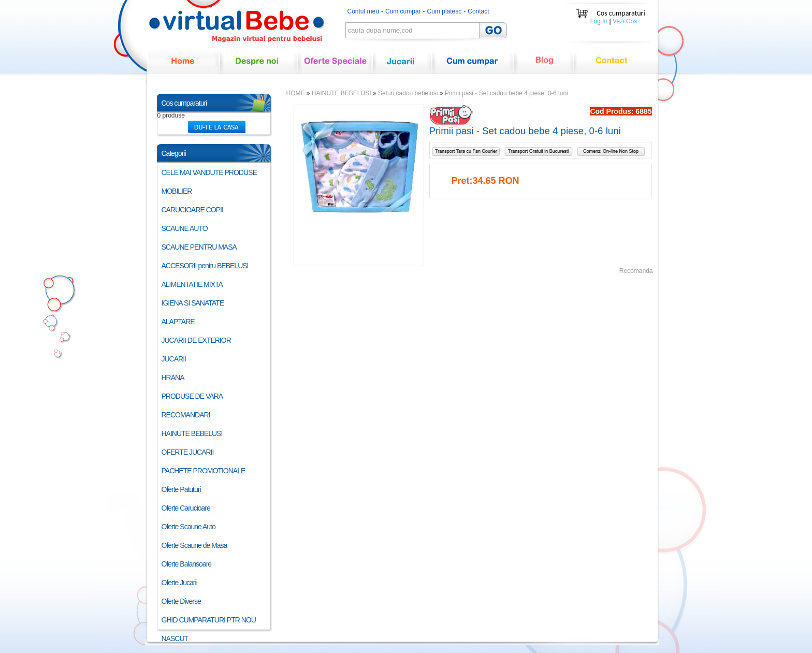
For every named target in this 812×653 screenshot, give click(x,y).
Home (183, 68)
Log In (599, 21)
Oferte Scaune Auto (189, 527)
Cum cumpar (403, 11)
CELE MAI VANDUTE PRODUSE (209, 172)
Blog (544, 68)
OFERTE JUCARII (188, 452)
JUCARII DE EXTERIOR (196, 340)
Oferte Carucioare (186, 508)
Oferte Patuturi (181, 489)
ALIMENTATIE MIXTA (192, 284)
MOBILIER (177, 191)
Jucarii (402, 68)
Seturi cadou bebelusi (408, 93)
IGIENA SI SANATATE (193, 303)
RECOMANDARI (186, 415)
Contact (478, 11)
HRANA (173, 378)
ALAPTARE (178, 322)
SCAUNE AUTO (185, 228)
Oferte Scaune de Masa (194, 545)
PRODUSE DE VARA (192, 396)
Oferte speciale (335, 68)
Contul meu (363, 11)
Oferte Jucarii (179, 583)
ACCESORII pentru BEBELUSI (205, 266)
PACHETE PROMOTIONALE (204, 471)
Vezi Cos (625, 21)
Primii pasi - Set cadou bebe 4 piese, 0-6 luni (506, 93)
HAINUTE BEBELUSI (192, 433)
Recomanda (636, 271)
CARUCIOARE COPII (192, 210)
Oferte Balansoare (187, 564)
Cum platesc (445, 11)
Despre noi (258, 68)
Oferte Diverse (181, 601)
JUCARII (174, 359)
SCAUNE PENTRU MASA (199, 247)
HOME (296, 93)
